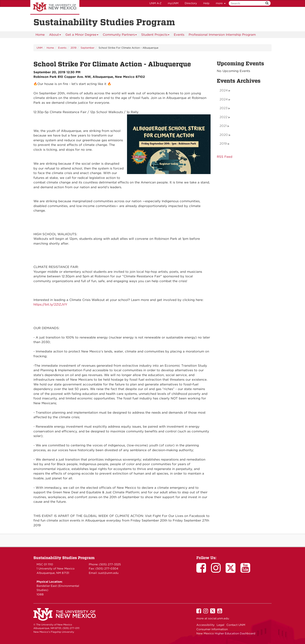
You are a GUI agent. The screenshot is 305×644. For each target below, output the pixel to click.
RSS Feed (225, 157)
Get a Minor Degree (82, 35)
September (88, 48)
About (55, 35)
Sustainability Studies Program (64, 558)
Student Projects (155, 35)
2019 (74, 48)
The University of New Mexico (55, 7)
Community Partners (120, 35)
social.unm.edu (219, 618)
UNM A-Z (155, 3)
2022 (224, 117)
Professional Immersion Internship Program (222, 35)
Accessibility (205, 625)
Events (179, 35)
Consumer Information (212, 629)
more (221, 3)
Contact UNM (236, 625)
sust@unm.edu (108, 573)
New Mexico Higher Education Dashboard (226, 633)
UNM (39, 48)
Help (206, 3)
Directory (191, 3)
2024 (224, 90)
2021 (223, 126)
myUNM (173, 3)
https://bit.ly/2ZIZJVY (50, 304)
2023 (224, 108)
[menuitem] (40, 35)
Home (40, 35)
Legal (220, 625)
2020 (224, 135)
